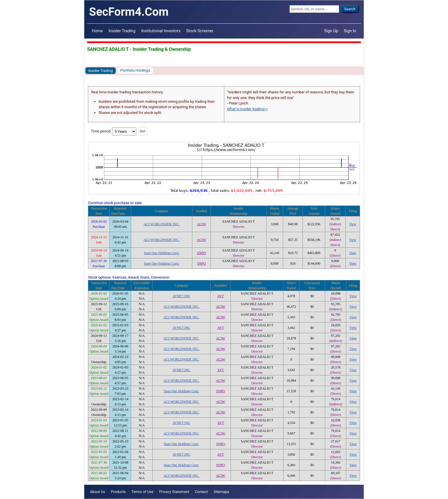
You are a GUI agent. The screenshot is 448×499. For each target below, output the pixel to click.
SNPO (202, 253)
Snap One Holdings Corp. (162, 253)
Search (350, 9)
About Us (98, 492)
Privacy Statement (174, 492)
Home (97, 31)
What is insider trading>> (247, 109)
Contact (201, 492)
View (353, 224)
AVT (220, 296)
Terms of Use (142, 492)
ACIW (201, 224)
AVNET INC (182, 296)
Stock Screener (200, 31)
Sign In (350, 31)
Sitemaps (222, 492)
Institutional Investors (161, 31)
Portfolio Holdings (135, 70)
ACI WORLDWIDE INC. (162, 224)
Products (118, 492)
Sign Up (331, 31)
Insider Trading (122, 31)
